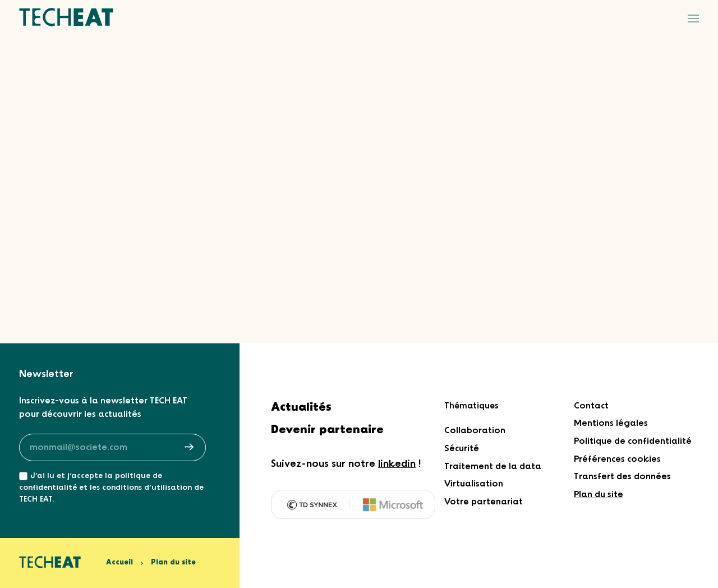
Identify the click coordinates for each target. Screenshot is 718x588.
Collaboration (475, 431)
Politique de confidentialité (633, 441)
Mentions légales (611, 423)
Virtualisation (474, 484)
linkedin (397, 464)
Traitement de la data (493, 467)
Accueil (119, 563)
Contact (591, 406)
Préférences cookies (617, 459)
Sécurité (462, 449)
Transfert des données (622, 477)
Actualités (301, 408)
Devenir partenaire (327, 430)
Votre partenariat (484, 502)
